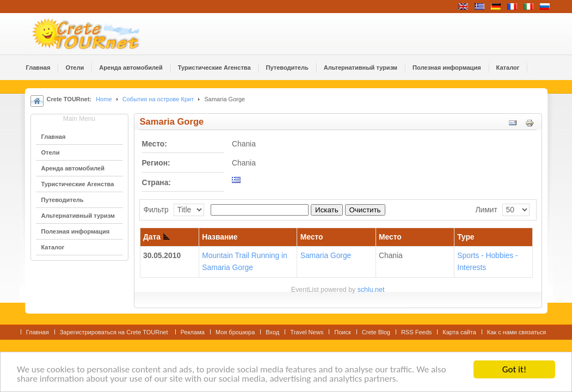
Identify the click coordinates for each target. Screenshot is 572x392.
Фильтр (156, 210)
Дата (156, 237)
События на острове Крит (158, 99)
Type (466, 237)
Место (312, 237)
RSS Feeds (416, 332)
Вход (272, 332)
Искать (327, 210)
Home (104, 99)
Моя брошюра (235, 332)
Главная (38, 332)
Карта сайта (459, 332)
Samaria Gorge (326, 256)
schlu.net (371, 290)
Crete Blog (376, 332)
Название (220, 237)
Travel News (307, 332)
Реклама (193, 332)
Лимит (486, 210)
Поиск (343, 332)
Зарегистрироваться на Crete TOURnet (115, 332)
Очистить (365, 210)
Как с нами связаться (517, 332)
